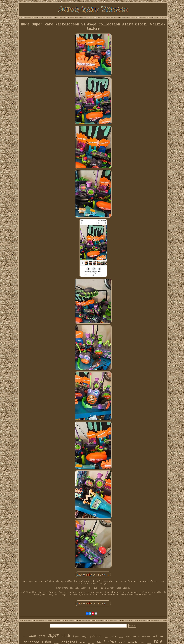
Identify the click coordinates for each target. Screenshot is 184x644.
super (53, 635)
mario (128, 637)
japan (76, 636)
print (42, 636)
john (162, 637)
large (106, 637)
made (121, 637)
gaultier (96, 635)
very (84, 636)
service (136, 637)
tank (25, 637)
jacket (114, 636)
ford (155, 636)
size (33, 635)
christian (146, 637)
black (66, 636)
